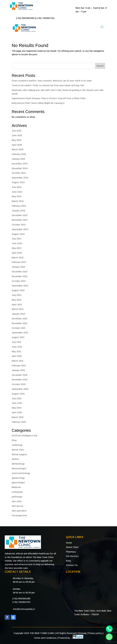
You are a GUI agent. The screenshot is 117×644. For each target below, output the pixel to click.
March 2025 (18, 149)
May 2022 (17, 300)
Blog (14, 440)
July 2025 (17, 131)
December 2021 (20, 319)
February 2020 (19, 422)
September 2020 (20, 389)
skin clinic (17, 501)
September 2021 (20, 333)
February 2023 (19, 262)
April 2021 (17, 356)
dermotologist (19, 468)
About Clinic (72, 547)
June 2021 (17, 347)
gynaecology (18, 478)
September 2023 (20, 229)
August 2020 (18, 394)
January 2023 (18, 267)
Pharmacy (71, 552)
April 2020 (17, 413)
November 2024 (20, 168)
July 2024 (17, 187)
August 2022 (18, 290)
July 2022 (17, 295)
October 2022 (19, 281)
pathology (17, 497)
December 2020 (20, 375)
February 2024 (19, 206)
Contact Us (72, 565)
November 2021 (20, 323)
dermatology (18, 464)
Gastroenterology (21, 473)
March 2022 (18, 309)
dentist (15, 459)
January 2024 (18, 211)
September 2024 (20, 178)
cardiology (17, 445)
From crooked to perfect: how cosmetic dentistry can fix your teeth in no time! (52, 81)
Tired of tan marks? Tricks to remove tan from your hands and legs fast (48, 85)
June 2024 (17, 192)
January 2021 (18, 370)
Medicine (16, 487)
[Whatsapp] (109, 637)
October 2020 (19, 384)
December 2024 (20, 164)
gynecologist (18, 483)
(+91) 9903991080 (21, 599)
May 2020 (17, 408)
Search (100, 66)
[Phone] (109, 629)
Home (69, 543)
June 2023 (17, 243)
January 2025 (18, 159)
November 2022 (20, 276)
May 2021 (17, 352)
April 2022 (17, 305)
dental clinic (18, 450)
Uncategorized (19, 515)
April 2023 (17, 253)
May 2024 (17, 196)
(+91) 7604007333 (21, 602)
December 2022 (20, 272)
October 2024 (19, 173)
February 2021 (19, 366)
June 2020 (17, 403)
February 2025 (19, 154)
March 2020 (18, 417)
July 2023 (17, 239)
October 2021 (19, 328)
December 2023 (20, 215)
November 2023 (20, 220)
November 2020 (20, 380)
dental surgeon (19, 454)
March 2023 (18, 258)
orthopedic (17, 492)
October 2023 (19, 225)
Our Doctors (72, 556)
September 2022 (20, 286)
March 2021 (18, 361)
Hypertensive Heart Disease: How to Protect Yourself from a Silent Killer (49, 98)
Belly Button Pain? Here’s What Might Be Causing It (38, 103)
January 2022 (18, 314)
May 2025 (17, 140)
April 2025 (17, 145)
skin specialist (19, 511)
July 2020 (17, 398)
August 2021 (18, 337)
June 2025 (17, 135)
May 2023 (17, 248)
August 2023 (18, 234)
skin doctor (18, 506)
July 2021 (17, 342)
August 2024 (18, 182)
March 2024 (18, 201)
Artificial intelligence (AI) (24, 436)
